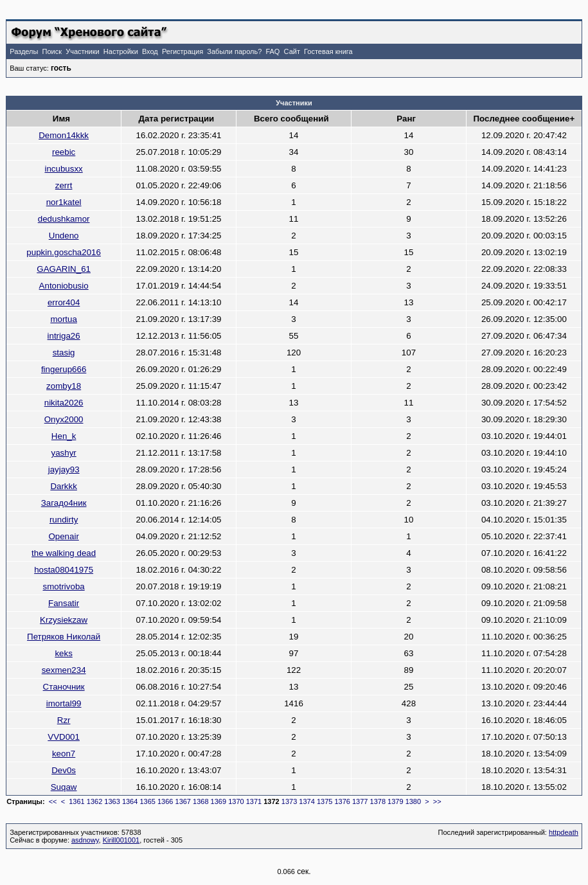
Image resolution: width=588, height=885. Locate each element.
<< (53, 801)
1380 (413, 801)
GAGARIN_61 (64, 269)
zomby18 (64, 386)
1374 (307, 801)
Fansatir (64, 603)
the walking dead (64, 553)
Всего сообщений (291, 119)
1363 (112, 801)
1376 (342, 801)
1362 (94, 801)
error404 (64, 302)
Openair (63, 536)
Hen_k (64, 436)
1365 (147, 801)
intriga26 (64, 336)
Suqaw (64, 787)
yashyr (63, 453)
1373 (289, 801)
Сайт (292, 51)
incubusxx (63, 169)
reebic (64, 152)
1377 (360, 801)
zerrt (64, 185)
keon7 (64, 754)
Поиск (52, 51)
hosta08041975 (64, 570)
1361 (76, 801)
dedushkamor (64, 219)
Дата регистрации (176, 119)
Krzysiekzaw (64, 620)
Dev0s (64, 770)
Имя (61, 119)
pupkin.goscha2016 (64, 252)
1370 (236, 801)
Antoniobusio (64, 286)
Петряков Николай (64, 637)
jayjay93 (64, 469)
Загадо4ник (64, 503)
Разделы (24, 51)
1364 (130, 801)
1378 (378, 801)
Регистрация (183, 51)
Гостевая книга (328, 51)
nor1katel (64, 202)
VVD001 (64, 737)
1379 (395, 801)
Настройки (121, 51)
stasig (64, 353)
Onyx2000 (64, 419)
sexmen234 (64, 670)
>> (437, 801)
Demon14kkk (64, 135)
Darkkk (63, 486)
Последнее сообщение (522, 119)
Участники (83, 51)
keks (63, 653)
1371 (254, 801)
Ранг (406, 119)
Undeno (64, 236)
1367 (183, 801)
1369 (218, 801)
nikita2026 (64, 403)
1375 (325, 801)
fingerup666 (64, 369)
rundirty (64, 520)
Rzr (64, 720)
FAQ (272, 51)
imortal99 (64, 703)
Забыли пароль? (234, 51)
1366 (165, 801)
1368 (200, 801)
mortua (63, 319)
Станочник (64, 687)
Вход (150, 51)
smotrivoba (64, 586)
